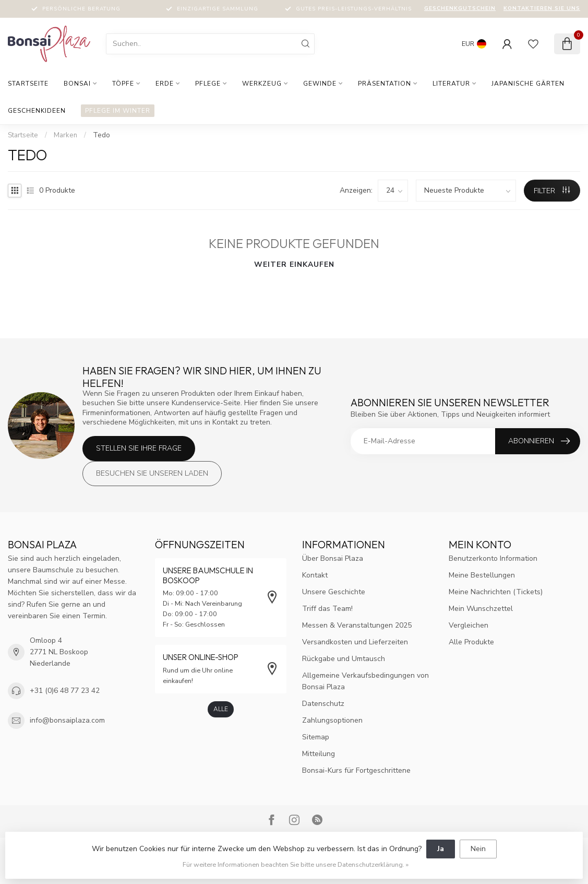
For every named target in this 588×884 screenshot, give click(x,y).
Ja (441, 849)
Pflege (208, 84)
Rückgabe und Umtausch (344, 659)
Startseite (28, 84)
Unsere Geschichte (334, 592)
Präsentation (385, 84)
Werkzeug (262, 84)
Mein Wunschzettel (481, 609)
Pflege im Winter (118, 111)
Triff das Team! (327, 609)
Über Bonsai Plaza (333, 558)
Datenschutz (323, 704)
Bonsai (77, 84)
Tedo (101, 135)
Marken (65, 135)
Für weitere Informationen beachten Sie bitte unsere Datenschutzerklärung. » (296, 864)
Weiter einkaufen (294, 264)
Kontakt (315, 575)
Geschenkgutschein (460, 8)
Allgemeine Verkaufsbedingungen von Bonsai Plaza (365, 681)
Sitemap (316, 737)
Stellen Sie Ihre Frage (139, 448)
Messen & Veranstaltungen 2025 (357, 625)
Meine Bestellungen (482, 575)
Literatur (451, 84)
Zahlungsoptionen (332, 720)
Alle (221, 709)
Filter (552, 191)
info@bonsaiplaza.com (67, 720)
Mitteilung (319, 754)
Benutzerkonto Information (493, 558)
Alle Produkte (471, 642)
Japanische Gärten (528, 84)
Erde (165, 84)
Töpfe (123, 84)
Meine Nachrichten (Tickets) (496, 592)
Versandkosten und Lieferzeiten (355, 642)
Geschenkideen (37, 111)
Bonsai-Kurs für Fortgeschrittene (356, 770)
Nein (478, 849)
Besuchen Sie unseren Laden (152, 473)
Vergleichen (469, 625)
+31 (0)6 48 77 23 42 (65, 691)
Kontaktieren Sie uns (542, 8)
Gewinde (320, 84)
